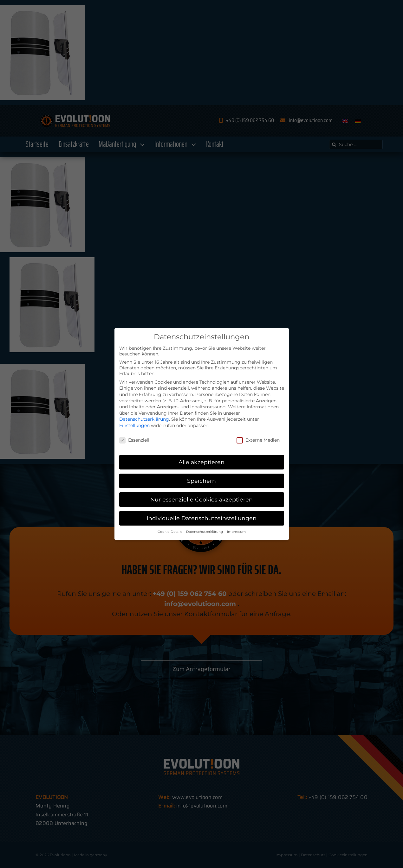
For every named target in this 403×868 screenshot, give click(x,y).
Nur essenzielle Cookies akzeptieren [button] (201, 499)
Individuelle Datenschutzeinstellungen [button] (202, 518)
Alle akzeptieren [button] (201, 462)
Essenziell (134, 440)
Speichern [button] (201, 481)
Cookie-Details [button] (170, 532)
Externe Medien (258, 440)
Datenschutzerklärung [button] (205, 532)
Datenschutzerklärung (144, 419)
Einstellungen (134, 425)
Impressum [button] (236, 532)
